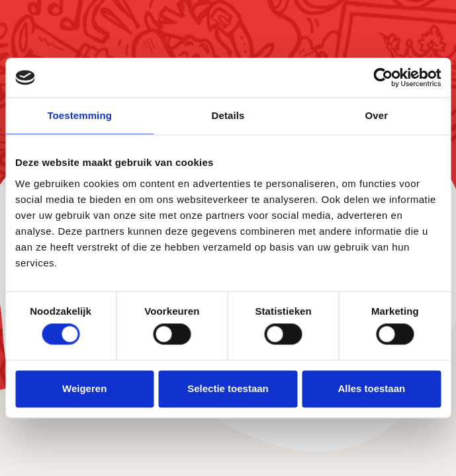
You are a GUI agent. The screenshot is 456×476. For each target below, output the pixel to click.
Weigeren (84, 388)
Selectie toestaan (228, 388)
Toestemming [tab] (79, 115)
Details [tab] (228, 115)
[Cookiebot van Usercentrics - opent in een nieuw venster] (383, 77)
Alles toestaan (371, 388)
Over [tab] (377, 115)
